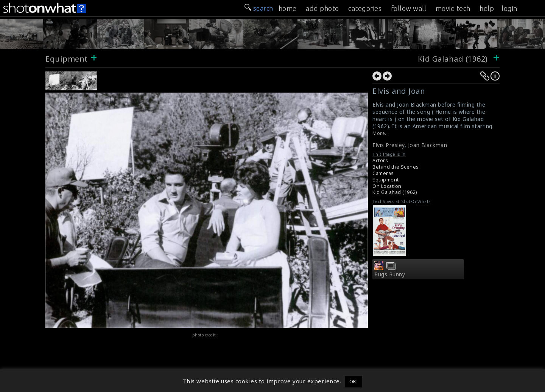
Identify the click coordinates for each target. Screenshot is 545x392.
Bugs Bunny (390, 274)
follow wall (409, 8)
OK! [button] (354, 381)
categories (365, 8)
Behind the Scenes (396, 167)
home (288, 8)
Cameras (383, 173)
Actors (380, 160)
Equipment (67, 59)
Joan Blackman (428, 145)
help (487, 8)
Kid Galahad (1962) (454, 59)
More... (381, 133)
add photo (322, 8)
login (509, 8)
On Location (387, 186)
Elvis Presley (389, 145)
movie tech (453, 8)
